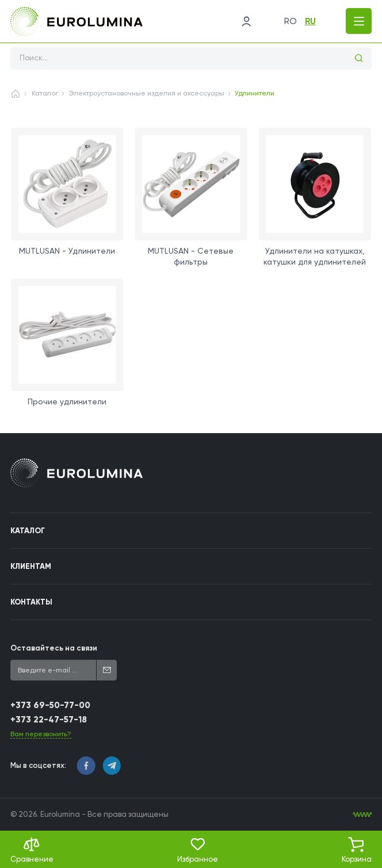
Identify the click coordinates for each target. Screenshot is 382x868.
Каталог (45, 93)
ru (310, 21)
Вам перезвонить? (41, 734)
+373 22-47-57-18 (49, 720)
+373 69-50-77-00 (50, 705)
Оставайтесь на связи (54, 648)
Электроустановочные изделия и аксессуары (146, 93)
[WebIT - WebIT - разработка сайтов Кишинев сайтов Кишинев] (362, 815)
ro (291, 21)
